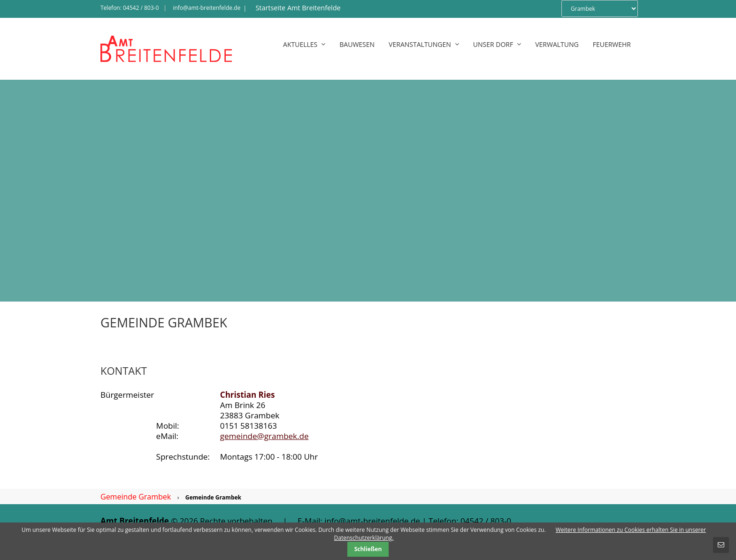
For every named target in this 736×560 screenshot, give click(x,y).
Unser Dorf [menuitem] (497, 44)
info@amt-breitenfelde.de (207, 8)
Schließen (368, 549)
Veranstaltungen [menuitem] (424, 44)
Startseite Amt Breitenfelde (298, 8)
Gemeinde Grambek (136, 497)
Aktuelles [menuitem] (304, 44)
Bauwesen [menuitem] (357, 44)
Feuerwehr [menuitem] (612, 44)
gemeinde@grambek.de (264, 436)
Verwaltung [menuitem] (557, 44)
